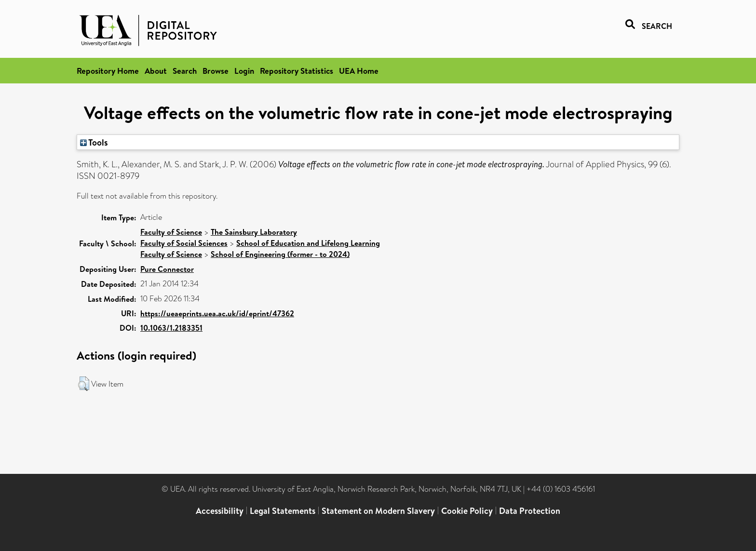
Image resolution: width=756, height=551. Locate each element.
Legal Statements (283, 511)
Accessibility (220, 511)
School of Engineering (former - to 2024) (280, 254)
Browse (216, 71)
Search (185, 71)
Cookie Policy (467, 511)
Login (244, 71)
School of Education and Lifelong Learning (308, 243)
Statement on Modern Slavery (378, 511)
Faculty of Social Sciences (184, 243)
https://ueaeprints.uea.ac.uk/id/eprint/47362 (217, 313)
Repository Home (108, 71)
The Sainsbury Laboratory (254, 232)
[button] (84, 384)
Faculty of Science (171, 232)
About (156, 71)
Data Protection (530, 511)
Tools (94, 142)
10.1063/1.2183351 (171, 328)
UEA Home (359, 71)
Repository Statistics (297, 71)
